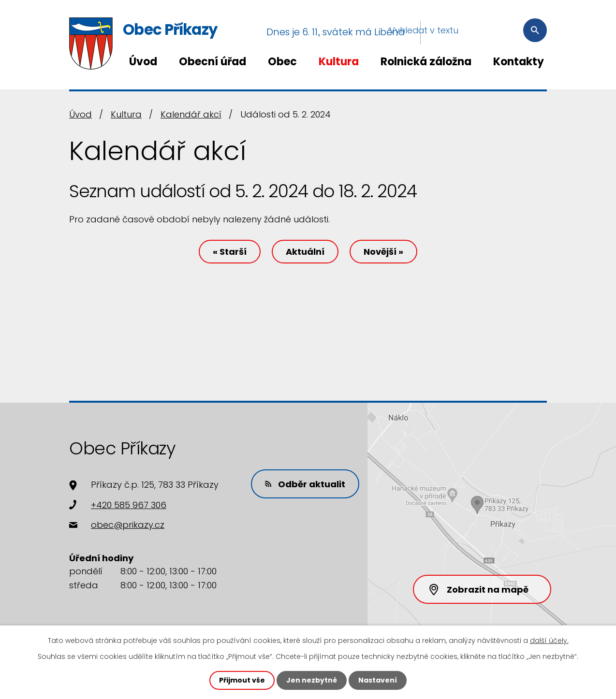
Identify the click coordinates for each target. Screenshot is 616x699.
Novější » (383, 252)
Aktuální (305, 252)
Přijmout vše (242, 680)
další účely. (549, 641)
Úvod (143, 62)
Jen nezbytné (312, 680)
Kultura (339, 62)
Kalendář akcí (191, 114)
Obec (282, 62)
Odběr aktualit (305, 484)
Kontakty (519, 62)
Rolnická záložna (426, 62)
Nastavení (378, 680)
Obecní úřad (213, 62)
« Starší (230, 252)
